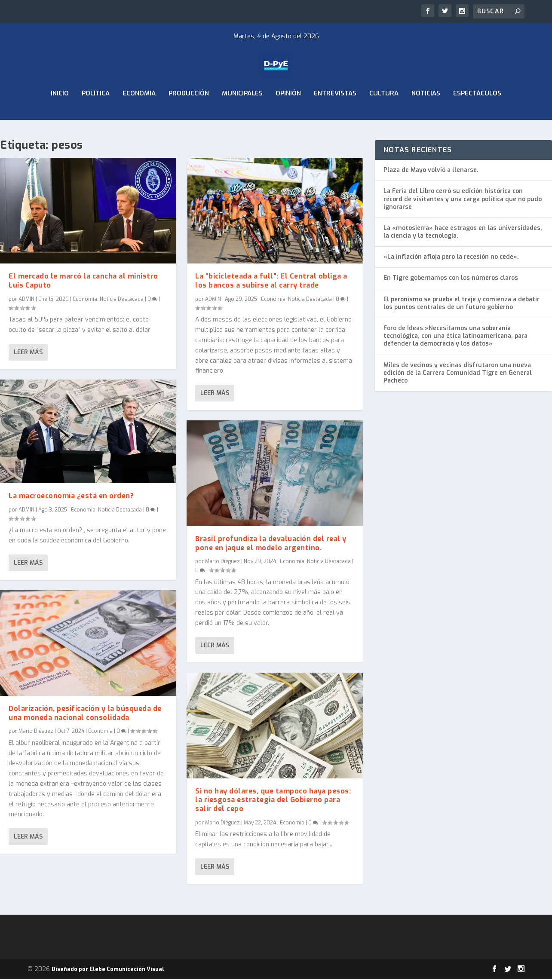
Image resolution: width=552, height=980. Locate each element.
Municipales (242, 115)
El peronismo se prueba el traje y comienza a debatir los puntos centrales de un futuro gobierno (462, 304)
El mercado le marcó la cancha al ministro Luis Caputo (83, 282)
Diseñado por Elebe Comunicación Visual (108, 970)
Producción (189, 115)
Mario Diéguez (36, 732)
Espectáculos (477, 115)
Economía (85, 300)
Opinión (288, 115)
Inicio (60, 115)
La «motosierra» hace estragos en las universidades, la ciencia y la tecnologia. (463, 233)
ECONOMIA (139, 115)
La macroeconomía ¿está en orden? (71, 497)
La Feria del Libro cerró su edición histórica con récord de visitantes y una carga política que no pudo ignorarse (463, 200)
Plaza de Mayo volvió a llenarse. (431, 171)
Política (96, 115)
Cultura (384, 115)
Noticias (426, 115)
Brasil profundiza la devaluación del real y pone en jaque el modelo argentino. (271, 544)
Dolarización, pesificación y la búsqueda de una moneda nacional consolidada (85, 714)
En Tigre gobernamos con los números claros (451, 279)
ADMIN (26, 300)
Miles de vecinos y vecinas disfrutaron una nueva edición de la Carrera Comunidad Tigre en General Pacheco (458, 374)
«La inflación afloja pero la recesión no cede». (451, 258)
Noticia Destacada (122, 300)
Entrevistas (335, 115)
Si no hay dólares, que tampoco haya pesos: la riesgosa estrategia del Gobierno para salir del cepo (273, 801)
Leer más (28, 353)
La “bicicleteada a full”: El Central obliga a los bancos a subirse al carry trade (271, 282)
